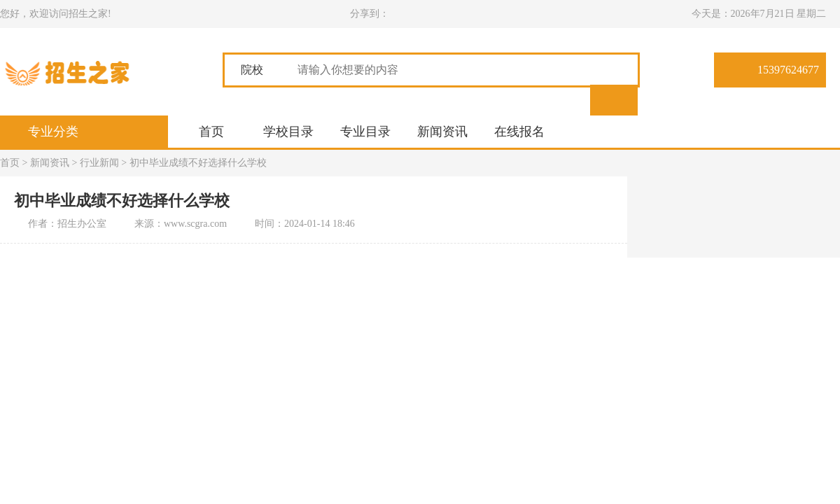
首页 (211, 132)
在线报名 (519, 132)
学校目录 (288, 132)
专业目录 (365, 132)
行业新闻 (99, 163)
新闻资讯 (442, 132)
